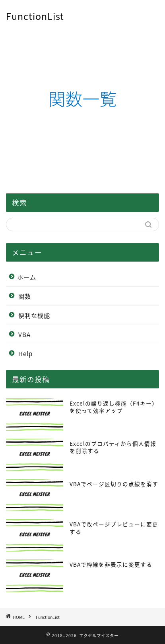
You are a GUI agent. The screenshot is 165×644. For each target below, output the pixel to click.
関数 (25, 296)
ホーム (27, 277)
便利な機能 (34, 315)
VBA (24, 334)
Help (25, 354)
